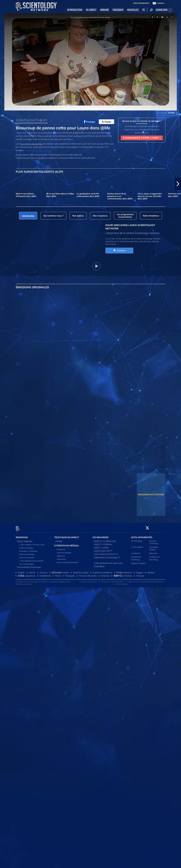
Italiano (151, 571)
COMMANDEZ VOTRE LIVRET (142, 138)
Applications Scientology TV (107, 556)
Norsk (58, 574)
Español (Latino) (81, 571)
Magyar (139, 571)
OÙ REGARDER (101, 536)
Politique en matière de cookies (112, 580)
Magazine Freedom (138, 562)
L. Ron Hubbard (137, 545)
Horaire (59, 540)
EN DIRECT (91, 10)
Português (70, 574)
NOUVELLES (133, 10)
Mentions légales (122, 582)
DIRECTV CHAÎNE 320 (105, 540)
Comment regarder (64, 551)
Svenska (105, 574)
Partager (90, 122)
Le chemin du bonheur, (32, 144)
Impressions (61, 558)
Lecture (119, 250)
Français (140, 574)
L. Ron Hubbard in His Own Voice (32, 543)
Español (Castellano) (102, 571)
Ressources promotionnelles (67, 561)
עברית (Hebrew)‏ (124, 571)
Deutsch (44, 571)
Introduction (61, 548)
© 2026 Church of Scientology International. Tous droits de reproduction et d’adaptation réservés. (43, 581)
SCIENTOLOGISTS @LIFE (32, 120)
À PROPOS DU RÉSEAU (66, 544)
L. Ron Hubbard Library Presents (31, 559)
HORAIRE (105, 10)
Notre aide (153, 552)
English (21, 571)
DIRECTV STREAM (103, 543)
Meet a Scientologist (27, 553)
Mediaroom (61, 554)
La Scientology (137, 539)
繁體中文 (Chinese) (123, 574)
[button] (178, 184)
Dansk (32, 571)
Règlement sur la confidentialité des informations (146, 580)
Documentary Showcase (29, 565)
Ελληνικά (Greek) (60, 571)
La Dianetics (136, 552)
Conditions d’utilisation (88, 580)
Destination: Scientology (28, 549)
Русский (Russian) (88, 574)
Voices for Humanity (27, 556)
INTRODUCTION (75, 10)
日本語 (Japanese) (27, 574)
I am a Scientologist (27, 562)
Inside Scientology (26, 546)
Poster (106, 122)
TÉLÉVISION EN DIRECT (67, 536)
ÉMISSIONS (118, 10)
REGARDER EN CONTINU (151, 494)
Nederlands (45, 574)
